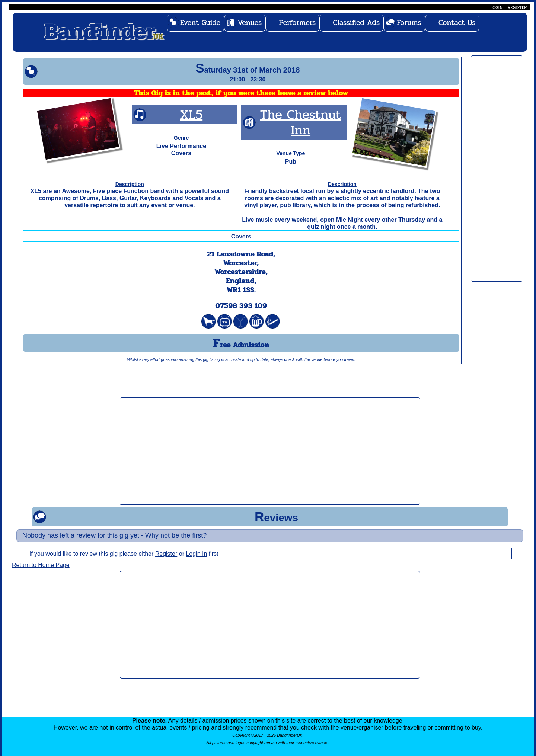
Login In (196, 554)
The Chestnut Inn (301, 122)
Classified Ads (356, 23)
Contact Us (457, 23)
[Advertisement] (497, 169)
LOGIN (496, 7)
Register (166, 554)
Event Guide (200, 23)
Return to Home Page (41, 565)
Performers (297, 23)
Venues (250, 23)
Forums (409, 23)
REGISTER (517, 7)
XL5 (191, 114)
